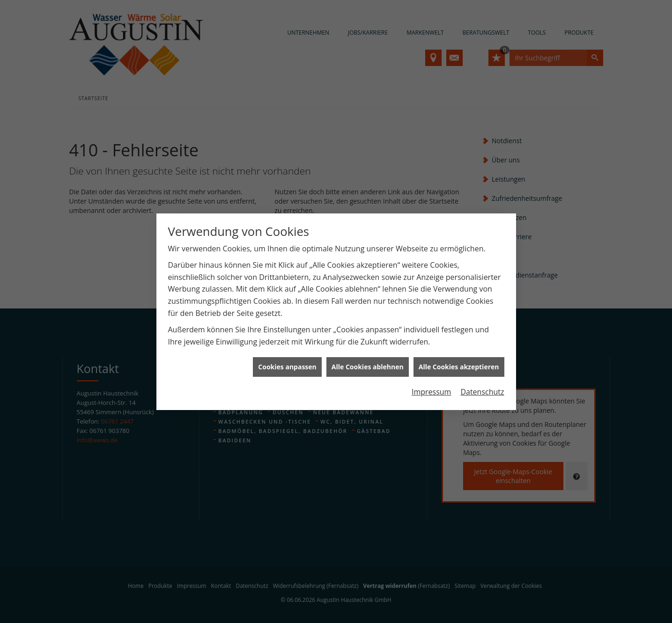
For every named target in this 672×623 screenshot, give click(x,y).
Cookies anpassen (287, 356)
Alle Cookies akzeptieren (459, 356)
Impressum (431, 381)
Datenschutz (482, 381)
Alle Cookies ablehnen (368, 356)
